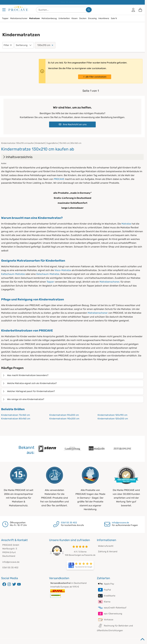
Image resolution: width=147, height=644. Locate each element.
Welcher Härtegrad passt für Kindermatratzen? (29, 391)
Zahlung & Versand (108, 552)
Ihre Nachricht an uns (73, 124)
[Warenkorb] (140, 10)
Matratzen (34, 18)
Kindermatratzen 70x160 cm (16, 415)
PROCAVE (59, 179)
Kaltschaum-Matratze (13, 274)
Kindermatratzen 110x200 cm (64, 419)
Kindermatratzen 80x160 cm (16, 419)
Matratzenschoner (19, 18)
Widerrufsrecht (106, 546)
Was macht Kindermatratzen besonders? (25, 375)
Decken (83, 18)
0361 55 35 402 (69, 523)
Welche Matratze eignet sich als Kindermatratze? (30, 383)
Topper (5, 18)
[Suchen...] (89, 10)
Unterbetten (64, 18)
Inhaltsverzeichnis (17, 157)
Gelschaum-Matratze (48, 274)
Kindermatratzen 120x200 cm (113, 419)
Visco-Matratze (63, 270)
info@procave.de (120, 523)
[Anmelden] (133, 10)
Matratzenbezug (49, 18)
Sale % (114, 18)
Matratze (126, 224)
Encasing (92, 18)
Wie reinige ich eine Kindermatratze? (23, 399)
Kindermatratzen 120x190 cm (112, 415)
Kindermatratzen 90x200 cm (64, 415)
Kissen (75, 18)
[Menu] (4, 10)
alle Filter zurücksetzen (95, 77)
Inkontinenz (104, 18)
